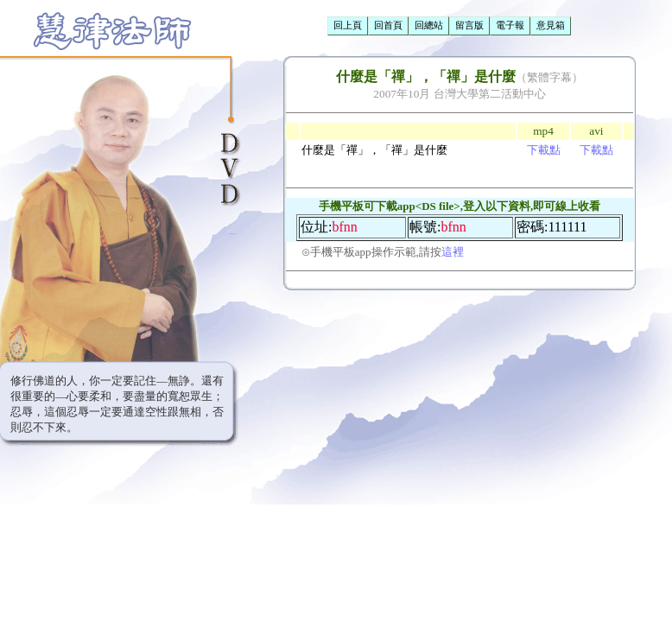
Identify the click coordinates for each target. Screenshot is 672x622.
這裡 (453, 252)
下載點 (544, 150)
